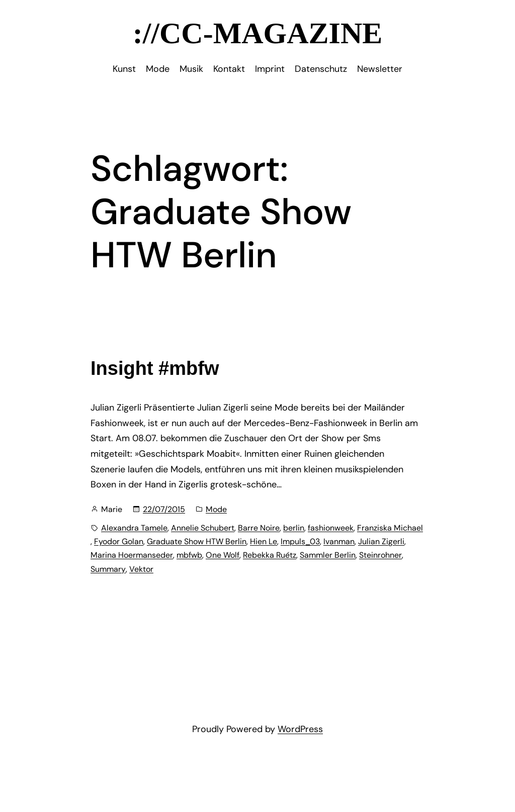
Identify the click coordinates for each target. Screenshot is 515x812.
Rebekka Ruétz (270, 555)
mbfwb (189, 555)
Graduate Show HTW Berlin (197, 541)
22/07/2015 (164, 509)
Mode (216, 509)
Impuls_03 (300, 541)
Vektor (141, 569)
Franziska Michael (390, 528)
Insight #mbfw (155, 368)
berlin (294, 528)
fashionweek (331, 528)
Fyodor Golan (119, 541)
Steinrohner (380, 555)
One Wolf (223, 555)
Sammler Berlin (328, 555)
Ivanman (339, 541)
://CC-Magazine (258, 33)
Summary (108, 569)
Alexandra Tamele (134, 528)
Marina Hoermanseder (132, 555)
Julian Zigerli (381, 541)
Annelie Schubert (203, 528)
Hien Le (264, 541)
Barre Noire (259, 528)
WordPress (300, 729)
